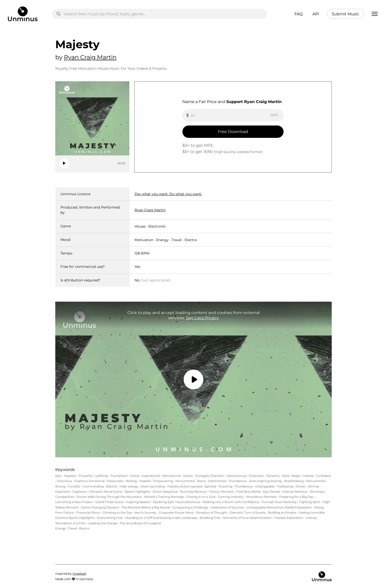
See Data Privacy (202, 318)
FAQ (299, 14)
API (316, 14)
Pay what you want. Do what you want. (168, 194)
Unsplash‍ (79, 574)
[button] (375, 14)
